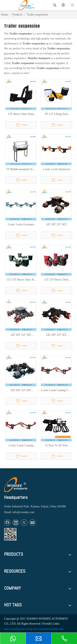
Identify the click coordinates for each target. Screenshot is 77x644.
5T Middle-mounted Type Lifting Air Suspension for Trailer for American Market (21, 170)
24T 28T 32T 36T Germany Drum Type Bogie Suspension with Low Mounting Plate (21, 391)
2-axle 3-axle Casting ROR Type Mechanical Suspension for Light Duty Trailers (21, 446)
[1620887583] (10, 534)
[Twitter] (24, 523)
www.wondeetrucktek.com (48, 629)
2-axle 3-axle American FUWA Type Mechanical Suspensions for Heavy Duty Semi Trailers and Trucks (56, 170)
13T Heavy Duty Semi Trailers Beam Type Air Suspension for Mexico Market (21, 114)
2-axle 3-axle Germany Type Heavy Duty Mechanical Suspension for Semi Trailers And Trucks (21, 225)
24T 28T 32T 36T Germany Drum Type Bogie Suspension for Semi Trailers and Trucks (56, 225)
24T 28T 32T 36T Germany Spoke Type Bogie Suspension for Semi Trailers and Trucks (21, 335)
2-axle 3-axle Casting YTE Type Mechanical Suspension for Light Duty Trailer (56, 391)
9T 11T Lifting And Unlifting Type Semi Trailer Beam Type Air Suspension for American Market (56, 114)
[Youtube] (32, 523)
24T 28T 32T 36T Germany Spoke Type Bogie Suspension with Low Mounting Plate (56, 335)
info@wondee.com (24, 512)
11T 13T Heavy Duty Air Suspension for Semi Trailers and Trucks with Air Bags (21, 280)
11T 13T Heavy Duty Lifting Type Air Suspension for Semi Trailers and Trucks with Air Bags (56, 280)
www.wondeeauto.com (17, 629)
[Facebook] (7, 523)
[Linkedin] (16, 523)
